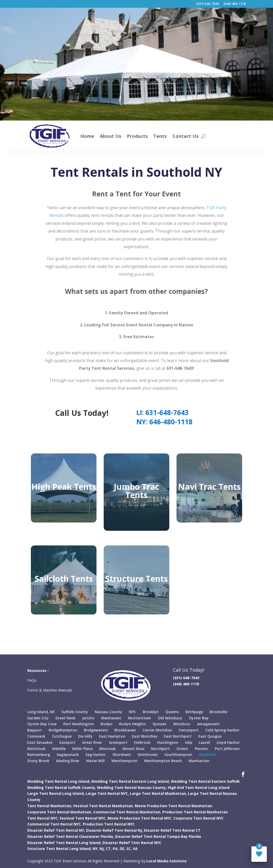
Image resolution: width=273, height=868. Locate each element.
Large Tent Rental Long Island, (56, 793)
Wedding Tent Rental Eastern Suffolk (205, 781)
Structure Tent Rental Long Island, (59, 849)
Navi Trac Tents (209, 487)
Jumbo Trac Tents (136, 491)
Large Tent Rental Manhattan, (158, 793)
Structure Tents (136, 579)
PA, (116, 849)
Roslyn (107, 724)
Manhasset (111, 718)
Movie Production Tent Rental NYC (139, 818)
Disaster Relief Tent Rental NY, (56, 830)
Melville (59, 749)
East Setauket (40, 742)
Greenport (118, 742)
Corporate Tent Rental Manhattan (59, 812)
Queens (172, 712)
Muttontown (139, 718)
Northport (160, 749)
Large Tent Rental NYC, (107, 793)
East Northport (178, 736)
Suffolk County (75, 712)
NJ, (102, 849)
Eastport (67, 742)
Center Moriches (157, 730)
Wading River (68, 761)
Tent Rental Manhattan (49, 806)
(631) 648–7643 (208, 4)
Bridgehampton (63, 730)
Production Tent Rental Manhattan (195, 812)
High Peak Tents (64, 487)
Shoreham (122, 755)
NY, (96, 849)
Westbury (182, 724)
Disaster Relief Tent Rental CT (172, 830)
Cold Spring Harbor (222, 730)
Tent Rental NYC (42, 818)
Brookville (218, 712)
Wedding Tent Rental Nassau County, (132, 787)
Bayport (35, 730)
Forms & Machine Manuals (50, 690)
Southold (207, 755)
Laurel (204, 742)
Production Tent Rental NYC (109, 824)
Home (87, 136)
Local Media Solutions (167, 861)
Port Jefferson (227, 749)
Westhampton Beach (163, 761)
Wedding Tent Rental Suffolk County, (62, 787)
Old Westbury (170, 718)
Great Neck (65, 718)
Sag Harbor (96, 755)
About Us (111, 136)
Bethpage (194, 712)
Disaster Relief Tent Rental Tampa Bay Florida (158, 836)
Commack (36, 736)
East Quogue (210, 736)
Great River (92, 742)
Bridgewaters (96, 730)
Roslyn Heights (133, 724)
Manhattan (199, 761)
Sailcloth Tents (64, 579)
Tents (160, 136)
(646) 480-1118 (235, 4)
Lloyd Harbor (228, 742)
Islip (189, 742)
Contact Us (185, 136)
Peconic (201, 749)
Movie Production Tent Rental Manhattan (174, 806)
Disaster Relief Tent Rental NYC (132, 843)
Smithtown (148, 755)
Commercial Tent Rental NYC (54, 824)
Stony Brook (38, 761)
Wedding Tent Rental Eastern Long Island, (131, 781)
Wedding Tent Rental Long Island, (59, 781)
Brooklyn (151, 712)
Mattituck (36, 749)
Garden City (38, 718)
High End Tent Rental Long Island (199, 787)
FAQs (32, 680)
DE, (122, 849)
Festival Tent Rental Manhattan (103, 806)
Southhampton (178, 755)
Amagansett (208, 724)
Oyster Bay (199, 718)
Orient (182, 749)
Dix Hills (85, 736)
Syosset (160, 724)
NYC (133, 712)
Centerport (189, 730)
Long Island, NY (41, 712)
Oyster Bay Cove (42, 724)
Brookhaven (125, 730)
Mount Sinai (133, 749)
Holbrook (142, 742)
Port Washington (79, 724)
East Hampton (112, 736)
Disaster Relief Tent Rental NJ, (114, 830)
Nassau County (108, 712)
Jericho (88, 718)
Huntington (168, 742)
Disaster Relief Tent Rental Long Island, (64, 843)
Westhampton (124, 761)
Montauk (108, 749)
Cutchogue (62, 736)
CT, (109, 849)
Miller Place (82, 749)
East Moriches (145, 736)
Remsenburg (39, 755)
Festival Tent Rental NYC (83, 818)
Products (137, 136)
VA (135, 849)
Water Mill (95, 761)
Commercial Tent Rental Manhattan (127, 812)
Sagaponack (68, 755)
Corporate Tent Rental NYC (199, 818)
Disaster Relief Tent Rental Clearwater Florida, (71, 836)
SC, (129, 849)
